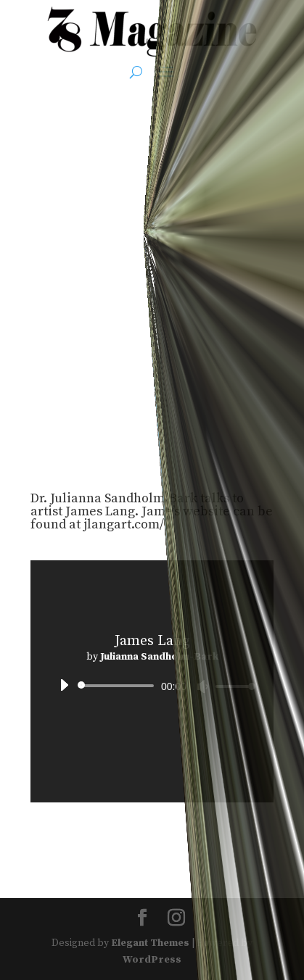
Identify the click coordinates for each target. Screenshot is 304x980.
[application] (152, 686)
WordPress (152, 960)
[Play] (64, 685)
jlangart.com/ (124, 524)
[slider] (118, 686)
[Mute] (202, 686)
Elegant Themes (150, 943)
